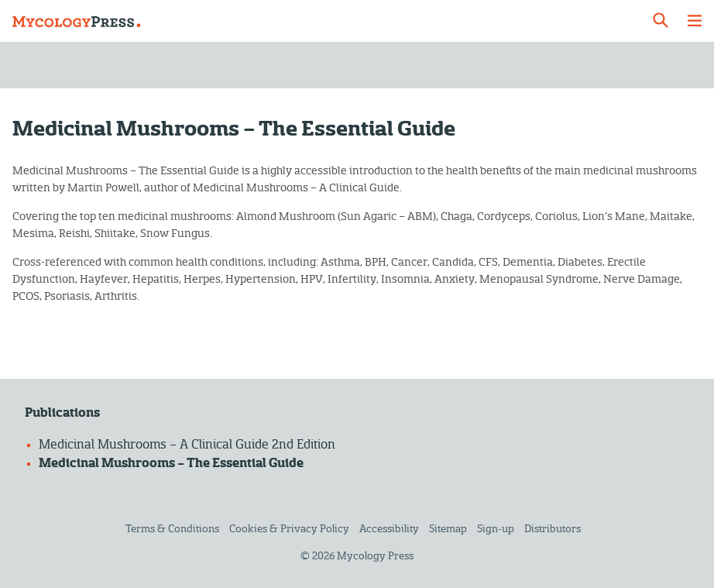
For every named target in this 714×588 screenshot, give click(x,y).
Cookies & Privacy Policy (289, 529)
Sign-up (496, 529)
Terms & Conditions (172, 529)
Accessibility (389, 529)
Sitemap (448, 529)
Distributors (553, 529)
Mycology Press (375, 556)
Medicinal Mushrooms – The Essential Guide (171, 463)
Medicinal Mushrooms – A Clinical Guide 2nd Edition (187, 445)
